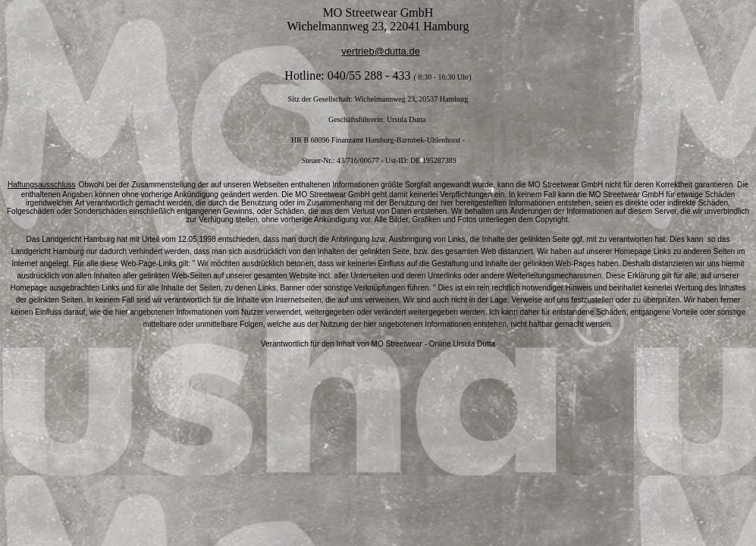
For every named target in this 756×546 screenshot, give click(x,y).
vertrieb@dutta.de (381, 51)
